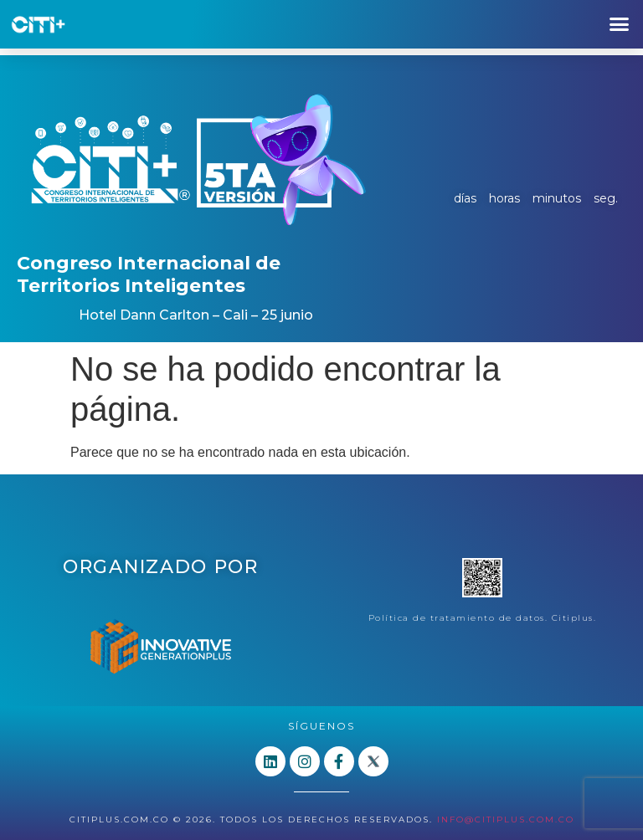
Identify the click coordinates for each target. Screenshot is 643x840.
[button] (619, 24)
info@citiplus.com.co (506, 820)
